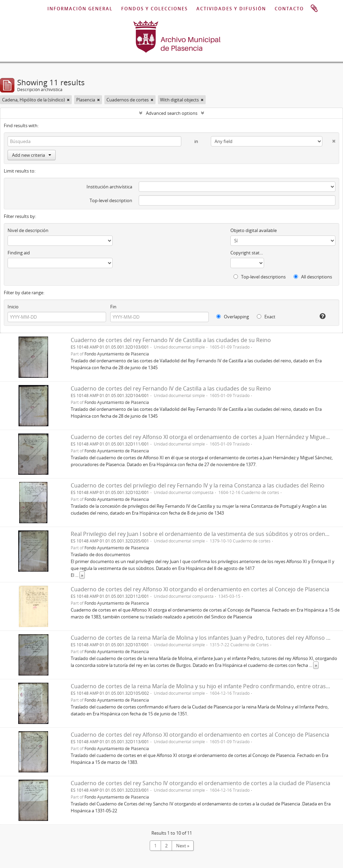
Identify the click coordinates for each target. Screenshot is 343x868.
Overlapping (233, 317)
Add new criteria (32, 155)
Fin (113, 307)
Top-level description (111, 200)
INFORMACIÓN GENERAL (80, 9)
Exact (266, 317)
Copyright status (247, 253)
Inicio (13, 307)
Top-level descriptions (260, 277)
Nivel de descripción (28, 230)
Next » (183, 846)
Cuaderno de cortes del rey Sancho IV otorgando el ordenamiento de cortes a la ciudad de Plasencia (201, 783)
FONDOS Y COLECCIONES (155, 9)
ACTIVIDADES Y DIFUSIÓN (231, 9)
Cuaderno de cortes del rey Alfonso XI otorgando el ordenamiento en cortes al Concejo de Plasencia (200, 589)
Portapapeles (314, 9)
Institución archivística (109, 187)
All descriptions (313, 277)
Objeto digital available (254, 230)
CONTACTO (289, 9)
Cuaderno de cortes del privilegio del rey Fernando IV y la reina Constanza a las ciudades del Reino (198, 485)
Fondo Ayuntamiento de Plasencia (117, 354)
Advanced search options (172, 113)
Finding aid (19, 253)
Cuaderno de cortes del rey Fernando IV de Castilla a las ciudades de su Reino (171, 340)
